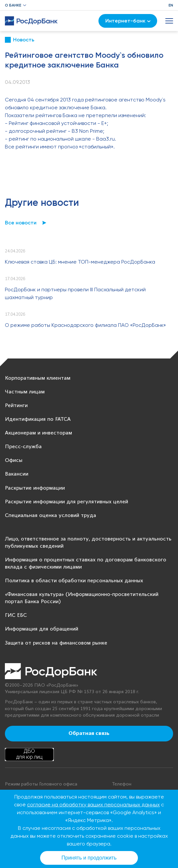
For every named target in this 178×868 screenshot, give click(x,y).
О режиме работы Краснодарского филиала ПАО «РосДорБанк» (85, 325)
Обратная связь (89, 734)
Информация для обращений (42, 629)
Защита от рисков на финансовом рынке (56, 643)
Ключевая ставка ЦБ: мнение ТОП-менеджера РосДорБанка (80, 262)
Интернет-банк (128, 21)
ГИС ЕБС (16, 615)
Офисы (14, 460)
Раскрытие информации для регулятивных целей (67, 502)
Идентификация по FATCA (38, 419)
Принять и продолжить (89, 858)
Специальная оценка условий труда (51, 516)
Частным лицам (25, 392)
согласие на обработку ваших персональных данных (93, 805)
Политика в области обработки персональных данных (74, 581)
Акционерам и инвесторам (38, 433)
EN (171, 5)
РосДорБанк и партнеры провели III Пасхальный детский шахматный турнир (75, 293)
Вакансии (17, 474)
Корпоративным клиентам (38, 378)
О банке (13, 5)
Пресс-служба (23, 447)
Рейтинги (16, 406)
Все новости (21, 223)
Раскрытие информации (35, 488)
